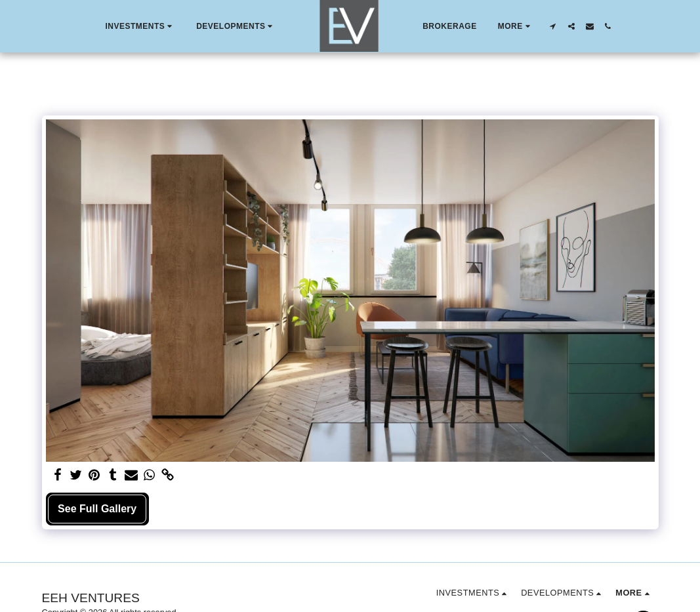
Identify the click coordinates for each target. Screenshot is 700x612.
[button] (140, 26)
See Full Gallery (97, 509)
